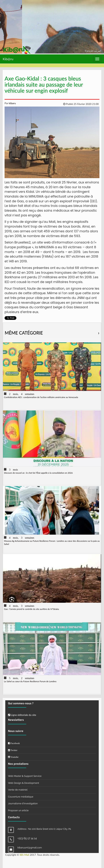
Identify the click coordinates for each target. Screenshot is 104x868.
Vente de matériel (18, 790)
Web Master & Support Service (25, 776)
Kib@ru (8, 59)
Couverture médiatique (21, 797)
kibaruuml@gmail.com (30, 848)
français (90, 51)
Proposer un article (18, 810)
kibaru (12, 103)
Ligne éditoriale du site (22, 715)
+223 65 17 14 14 (27, 838)
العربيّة (98, 51)
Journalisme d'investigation (23, 803)
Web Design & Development (23, 783)
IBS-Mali (24, 855)
